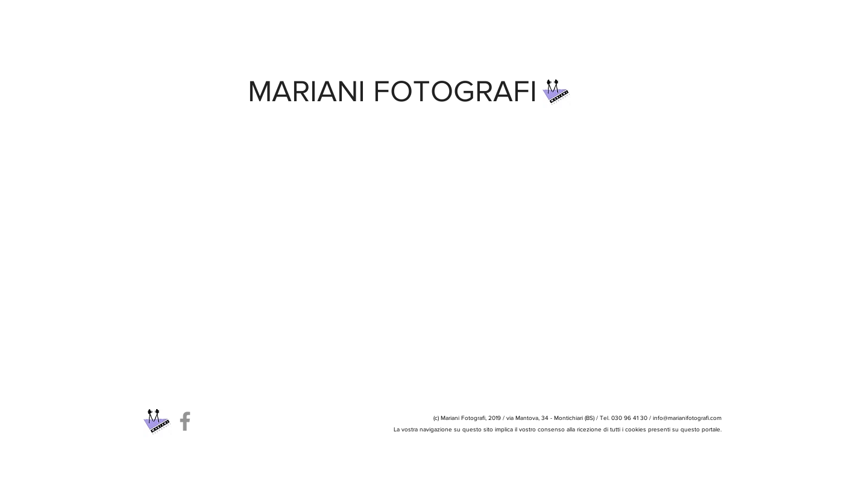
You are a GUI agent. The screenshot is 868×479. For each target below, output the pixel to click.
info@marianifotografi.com (687, 418)
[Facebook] (185, 421)
